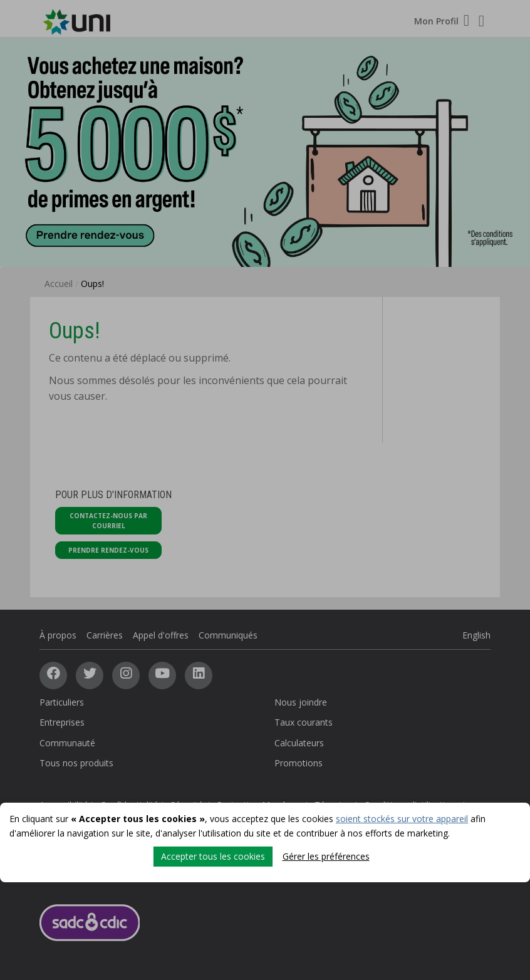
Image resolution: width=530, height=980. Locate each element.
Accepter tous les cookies (213, 856)
